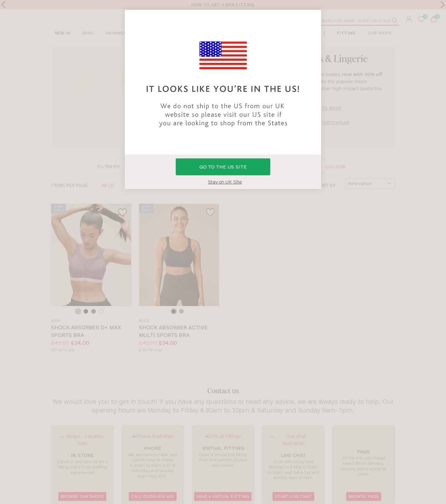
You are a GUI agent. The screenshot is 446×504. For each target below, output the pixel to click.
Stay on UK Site (225, 182)
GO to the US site (223, 167)
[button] (223, 252)
